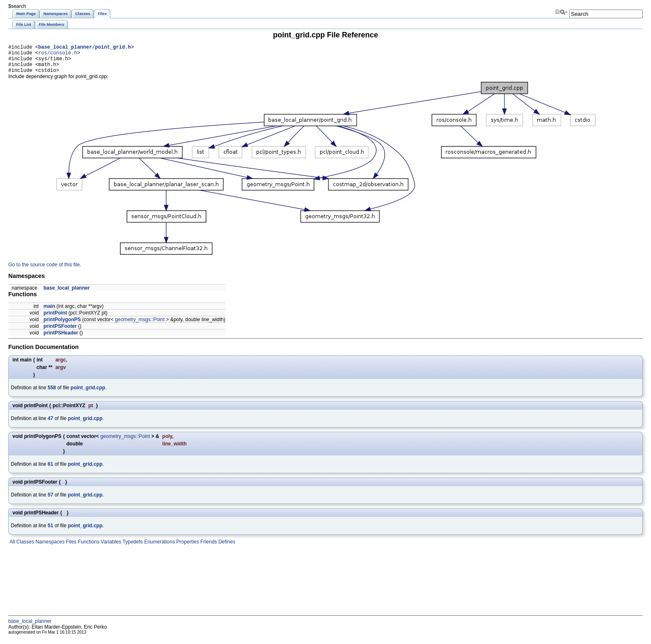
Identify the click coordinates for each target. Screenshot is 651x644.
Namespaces (49, 548)
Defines (226, 548)
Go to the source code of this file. (45, 271)
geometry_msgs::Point (140, 326)
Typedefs (132, 548)
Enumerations (159, 548)
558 (52, 394)
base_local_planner (67, 294)
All (12, 548)
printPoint (55, 319)
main (49, 312)
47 (50, 425)
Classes (24, 548)
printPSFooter (60, 332)
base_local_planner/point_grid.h (84, 48)
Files (70, 548)
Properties (187, 548)
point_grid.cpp (88, 394)
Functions (88, 548)
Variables (110, 548)
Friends (208, 548)
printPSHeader (61, 339)
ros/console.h (58, 55)
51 (50, 532)
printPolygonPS (62, 326)
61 (50, 470)
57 (50, 501)
